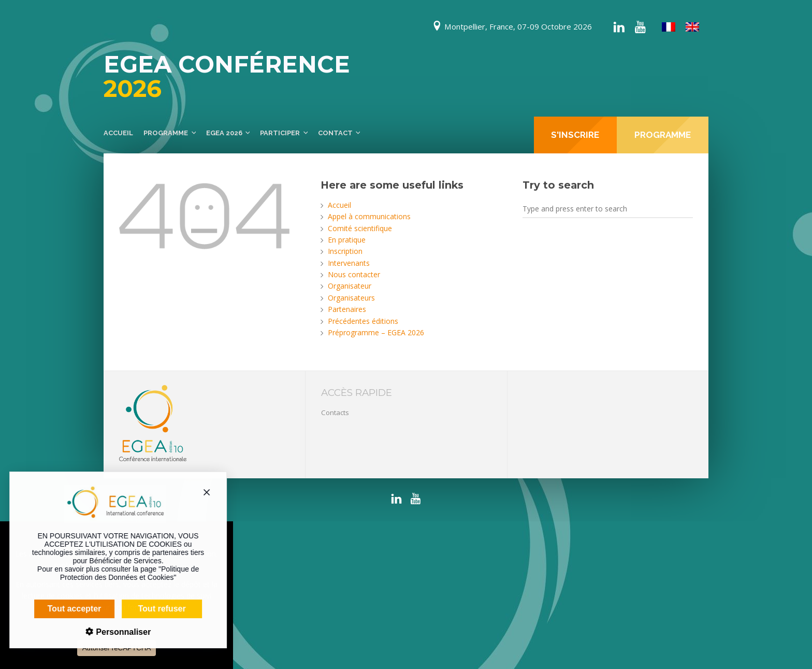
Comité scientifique (360, 228)
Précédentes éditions (363, 321)
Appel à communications (369, 216)
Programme (166, 133)
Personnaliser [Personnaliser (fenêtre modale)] (115, 632)
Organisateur (350, 286)
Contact (335, 133)
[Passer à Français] (669, 27)
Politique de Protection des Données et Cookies (122, 573)
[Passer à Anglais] (692, 27)
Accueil (118, 133)
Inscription (345, 251)
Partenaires (347, 309)
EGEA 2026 (224, 133)
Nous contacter (354, 274)
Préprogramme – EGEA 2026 (376, 332)
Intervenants (349, 263)
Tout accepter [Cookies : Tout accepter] (67, 609)
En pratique (347, 240)
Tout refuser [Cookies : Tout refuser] (155, 609)
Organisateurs (351, 298)
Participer (280, 133)
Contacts (335, 412)
